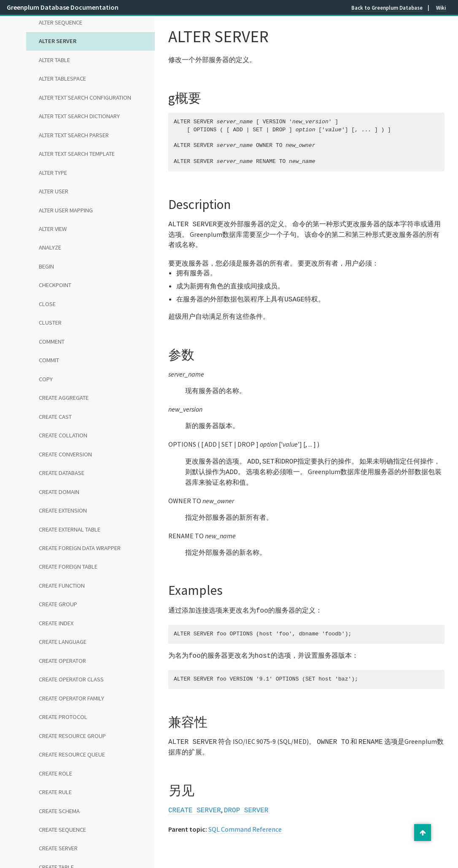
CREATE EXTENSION (63, 510)
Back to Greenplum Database (387, 8)
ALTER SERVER (58, 41)
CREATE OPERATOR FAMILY (71, 698)
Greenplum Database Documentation (63, 7)
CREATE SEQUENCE (62, 830)
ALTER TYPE (53, 173)
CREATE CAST (55, 417)
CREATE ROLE (55, 773)
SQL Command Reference (245, 822)
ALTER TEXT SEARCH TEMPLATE (77, 154)
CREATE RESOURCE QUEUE (72, 754)
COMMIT (49, 360)
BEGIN (46, 266)
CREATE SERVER (58, 848)
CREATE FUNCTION (62, 586)
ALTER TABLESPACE (62, 79)
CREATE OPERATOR (62, 661)
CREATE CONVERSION (65, 454)
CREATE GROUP (58, 604)
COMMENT (52, 342)
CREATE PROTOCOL (63, 717)
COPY (46, 379)
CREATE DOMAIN (59, 492)
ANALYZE (50, 247)
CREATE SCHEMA (59, 811)
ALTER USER (54, 191)
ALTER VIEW (53, 229)
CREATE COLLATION (63, 435)
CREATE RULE (55, 792)
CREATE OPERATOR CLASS (71, 679)
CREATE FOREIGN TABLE (68, 567)
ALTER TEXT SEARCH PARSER (74, 135)
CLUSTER (50, 323)
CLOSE (47, 304)
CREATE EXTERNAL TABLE (70, 529)
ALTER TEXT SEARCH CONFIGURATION (85, 98)
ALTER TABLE (54, 60)
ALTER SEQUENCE (61, 22)
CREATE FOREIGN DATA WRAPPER (80, 548)
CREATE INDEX (56, 623)
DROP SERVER (246, 804)
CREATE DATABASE (62, 473)
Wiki (441, 8)
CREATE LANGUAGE (63, 642)
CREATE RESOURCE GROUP (72, 736)
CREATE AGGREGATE (64, 398)
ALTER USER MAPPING (66, 210)
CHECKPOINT (55, 285)
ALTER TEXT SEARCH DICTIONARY (79, 116)
